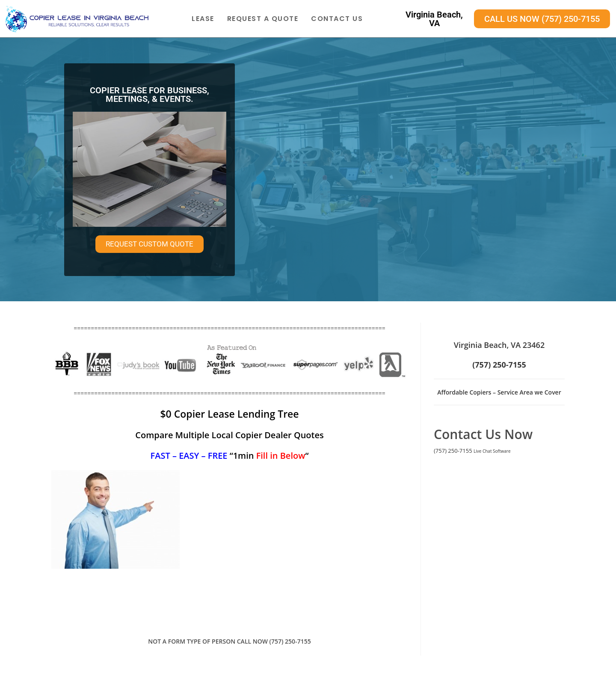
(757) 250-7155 (453, 451)
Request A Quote (263, 19)
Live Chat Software (492, 451)
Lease (203, 19)
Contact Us (337, 19)
